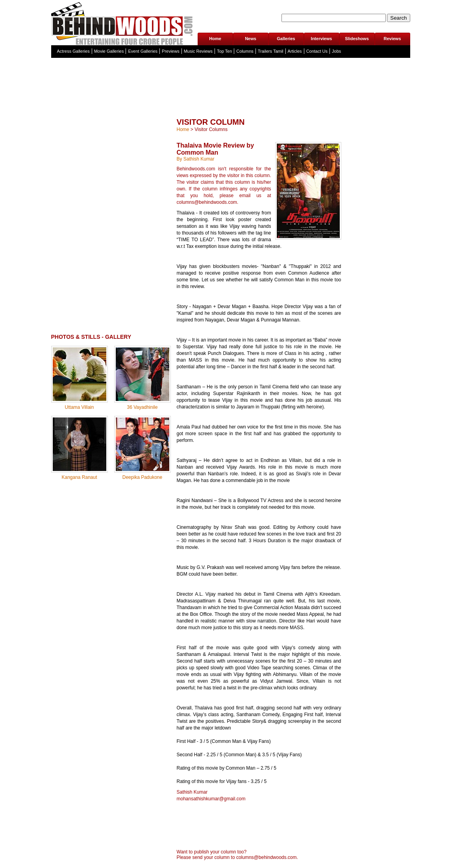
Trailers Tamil (271, 51)
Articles (295, 51)
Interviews (322, 39)
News (251, 39)
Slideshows (357, 39)
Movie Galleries (109, 51)
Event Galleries (143, 51)
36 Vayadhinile (143, 407)
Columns (245, 51)
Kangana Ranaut (79, 477)
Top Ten (224, 51)
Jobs (336, 51)
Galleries (286, 39)
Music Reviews (198, 51)
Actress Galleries (73, 51)
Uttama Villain (80, 407)
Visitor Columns (211, 129)
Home (215, 39)
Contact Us (317, 51)
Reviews (392, 39)
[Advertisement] (231, 104)
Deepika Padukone (142, 477)
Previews (171, 51)
